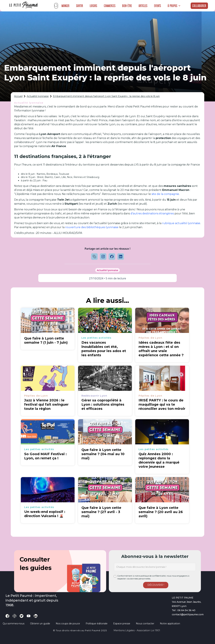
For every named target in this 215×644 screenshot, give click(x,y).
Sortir (80, 6)
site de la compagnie (165, 194)
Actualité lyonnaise (38, 96)
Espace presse (122, 624)
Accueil (18, 96)
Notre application (170, 624)
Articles (143, 6)
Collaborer (199, 6)
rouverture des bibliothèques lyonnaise (92, 227)
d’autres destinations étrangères (152, 213)
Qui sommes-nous (14, 624)
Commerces (110, 6)
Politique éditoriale (97, 624)
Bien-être (127, 6)
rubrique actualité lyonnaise (181, 223)
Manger (65, 6)
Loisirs (93, 6)
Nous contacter (145, 624)
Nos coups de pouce (68, 624)
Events (157, 6)
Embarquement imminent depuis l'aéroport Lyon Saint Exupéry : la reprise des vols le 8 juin (106, 96)
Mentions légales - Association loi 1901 (137, 630)
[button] (174, 6)
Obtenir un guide (40, 624)
